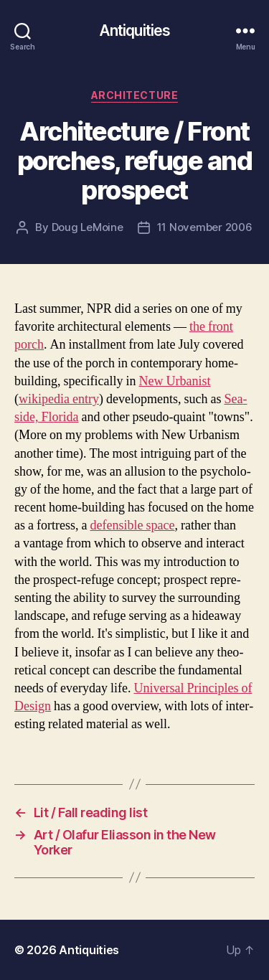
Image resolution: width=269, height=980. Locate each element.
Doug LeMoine (88, 227)
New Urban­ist (174, 381)
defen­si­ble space (132, 526)
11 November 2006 (205, 227)
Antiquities (134, 30)
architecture (134, 95)
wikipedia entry (59, 399)
